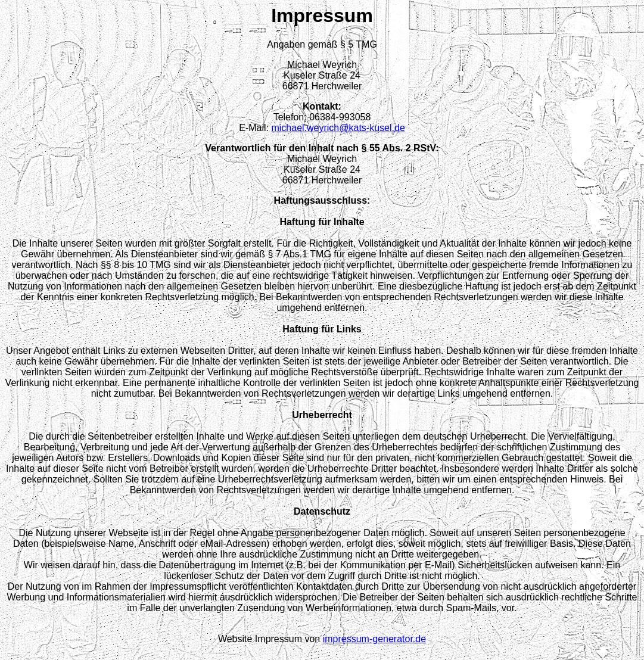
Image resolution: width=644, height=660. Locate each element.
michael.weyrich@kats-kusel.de (338, 128)
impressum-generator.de (374, 639)
